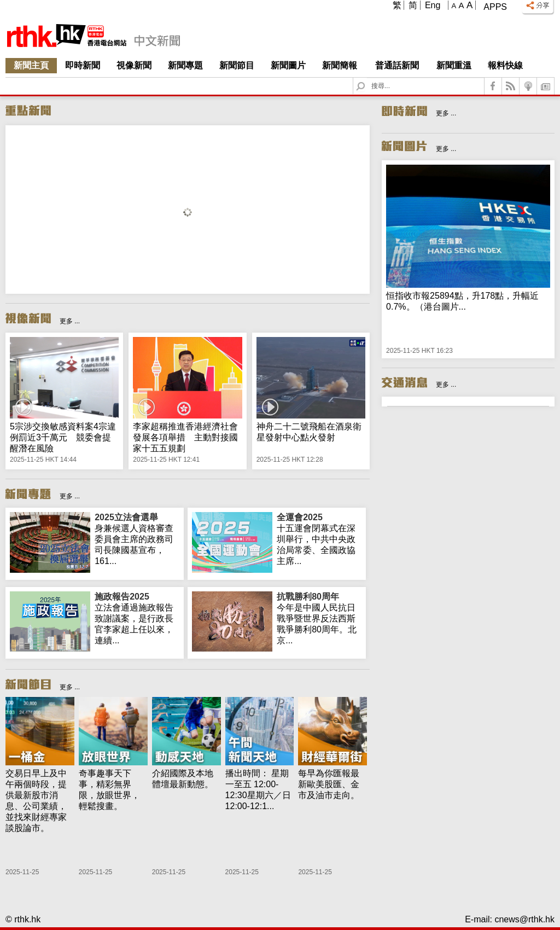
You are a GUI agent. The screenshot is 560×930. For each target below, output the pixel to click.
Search (367, 78)
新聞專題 (185, 65)
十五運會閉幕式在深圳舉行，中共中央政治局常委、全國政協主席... (319, 539)
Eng (433, 5)
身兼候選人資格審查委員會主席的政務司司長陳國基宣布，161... (137, 539)
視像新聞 (134, 65)
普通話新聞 (397, 65)
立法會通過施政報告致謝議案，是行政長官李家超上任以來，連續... (137, 618)
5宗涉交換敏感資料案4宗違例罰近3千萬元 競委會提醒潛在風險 (63, 437)
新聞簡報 (340, 65)
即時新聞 (83, 65)
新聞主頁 (31, 65)
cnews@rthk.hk (524, 919)
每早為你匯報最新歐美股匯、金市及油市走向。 (329, 784)
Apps (495, 7)
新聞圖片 (288, 65)
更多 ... (70, 321)
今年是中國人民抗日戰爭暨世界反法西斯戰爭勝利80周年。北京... (319, 618)
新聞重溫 (454, 65)
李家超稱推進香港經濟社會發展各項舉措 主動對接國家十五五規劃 (185, 437)
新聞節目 (237, 65)
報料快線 (505, 65)
